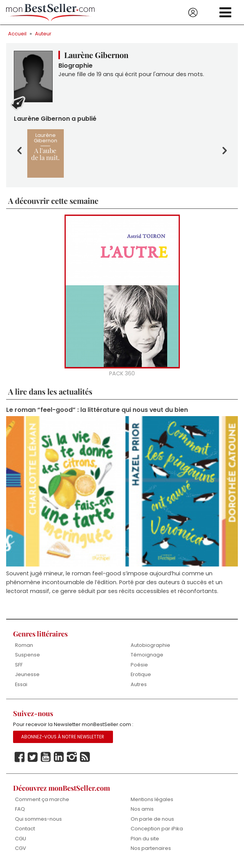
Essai (21, 684)
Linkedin (59, 757)
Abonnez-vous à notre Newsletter (63, 737)
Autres (139, 684)
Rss (85, 757)
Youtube (46, 757)
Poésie (139, 665)
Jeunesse (27, 674)
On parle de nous (152, 819)
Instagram (72, 757)
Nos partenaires (151, 848)
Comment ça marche (42, 799)
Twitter (33, 757)
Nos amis (142, 809)
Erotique (141, 674)
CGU (21, 839)
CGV (21, 848)
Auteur (43, 34)
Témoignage (147, 655)
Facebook (20, 757)
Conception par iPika (157, 829)
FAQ (20, 809)
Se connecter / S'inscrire (193, 13)
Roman (24, 645)
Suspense (27, 655)
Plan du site (145, 839)
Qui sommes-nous (38, 819)
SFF (19, 665)
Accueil (17, 34)
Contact (25, 829)
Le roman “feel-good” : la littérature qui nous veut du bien (97, 410)
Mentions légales (152, 799)
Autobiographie (150, 645)
